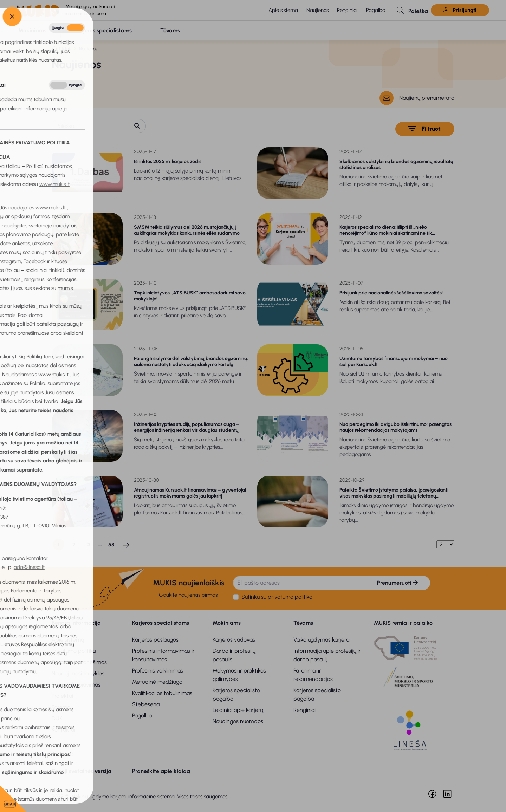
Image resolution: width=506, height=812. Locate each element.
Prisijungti (460, 10)
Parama (61, 707)
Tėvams (303, 623)
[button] (412, 10)
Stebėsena (146, 704)
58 (111, 545)
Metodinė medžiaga (157, 682)
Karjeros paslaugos (155, 640)
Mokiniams (227, 623)
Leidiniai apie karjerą (238, 710)
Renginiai (347, 10)
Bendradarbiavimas (76, 685)
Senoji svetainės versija (82, 771)
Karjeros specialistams (161, 623)
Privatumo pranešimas (79, 662)
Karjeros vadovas (234, 640)
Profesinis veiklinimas (158, 671)
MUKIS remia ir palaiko (403, 623)
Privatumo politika (74, 651)
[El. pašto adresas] (299, 583)
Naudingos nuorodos (238, 721)
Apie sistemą (283, 10)
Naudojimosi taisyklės (78, 673)
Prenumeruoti (397, 583)
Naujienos (317, 10)
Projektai (62, 696)
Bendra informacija (76, 623)
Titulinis (65, 49)
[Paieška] (90, 126)
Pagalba (376, 10)
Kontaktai (63, 730)
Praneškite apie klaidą (161, 771)
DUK (57, 718)
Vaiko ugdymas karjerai (322, 640)
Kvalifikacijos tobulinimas (162, 693)
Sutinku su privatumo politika (277, 597)
